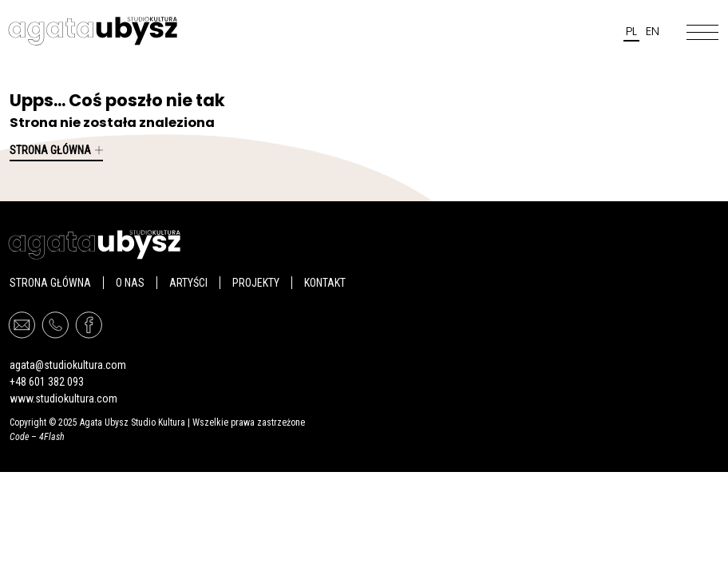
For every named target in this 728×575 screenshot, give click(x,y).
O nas (130, 283)
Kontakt (325, 283)
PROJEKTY (256, 283)
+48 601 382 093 (47, 382)
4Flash (52, 437)
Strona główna (56, 150)
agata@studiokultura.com (68, 365)
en (653, 31)
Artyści (188, 283)
